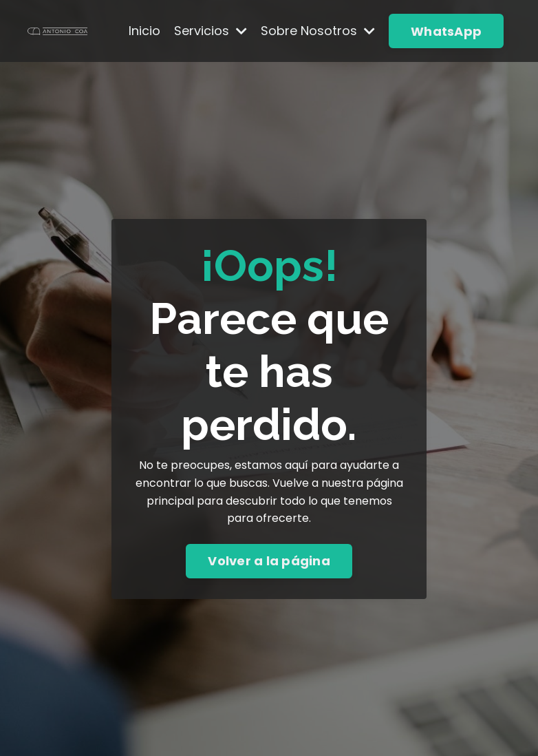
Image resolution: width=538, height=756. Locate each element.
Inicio (144, 31)
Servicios (211, 31)
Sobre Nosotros (318, 31)
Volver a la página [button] (269, 561)
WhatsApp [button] (446, 31)
